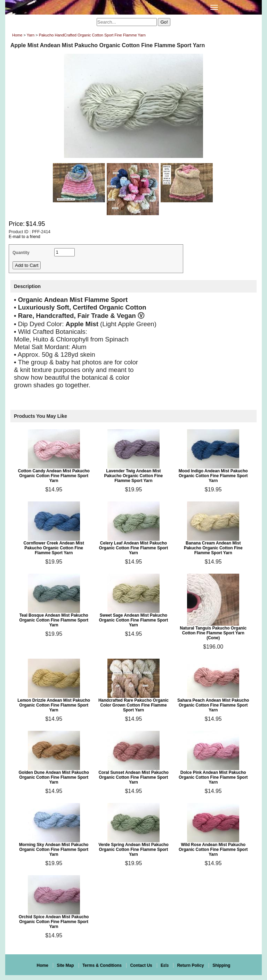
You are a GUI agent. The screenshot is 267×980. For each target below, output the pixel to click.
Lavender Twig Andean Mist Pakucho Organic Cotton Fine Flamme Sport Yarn (134, 476)
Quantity (21, 253)
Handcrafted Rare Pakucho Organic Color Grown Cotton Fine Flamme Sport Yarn (133, 705)
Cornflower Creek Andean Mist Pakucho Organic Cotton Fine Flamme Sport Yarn (54, 548)
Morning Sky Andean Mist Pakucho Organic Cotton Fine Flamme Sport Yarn (54, 850)
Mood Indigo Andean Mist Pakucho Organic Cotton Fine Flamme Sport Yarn (213, 476)
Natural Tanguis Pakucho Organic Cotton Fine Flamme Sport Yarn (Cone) (213, 633)
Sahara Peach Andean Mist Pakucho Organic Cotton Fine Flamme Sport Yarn (213, 705)
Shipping (221, 965)
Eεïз (165, 965)
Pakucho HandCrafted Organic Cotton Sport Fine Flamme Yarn (92, 35)
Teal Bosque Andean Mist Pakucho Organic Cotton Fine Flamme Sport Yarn (54, 620)
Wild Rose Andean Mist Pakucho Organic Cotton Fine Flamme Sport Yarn (213, 850)
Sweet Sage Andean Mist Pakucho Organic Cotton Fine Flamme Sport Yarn (134, 620)
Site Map (65, 965)
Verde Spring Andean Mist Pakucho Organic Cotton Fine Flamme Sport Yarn (133, 850)
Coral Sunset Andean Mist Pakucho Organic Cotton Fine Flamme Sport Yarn (133, 777)
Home (17, 35)
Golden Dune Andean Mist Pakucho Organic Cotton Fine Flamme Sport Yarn (54, 777)
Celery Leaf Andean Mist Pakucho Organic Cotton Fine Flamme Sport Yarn (134, 548)
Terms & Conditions (102, 965)
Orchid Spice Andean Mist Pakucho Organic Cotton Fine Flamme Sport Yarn (54, 922)
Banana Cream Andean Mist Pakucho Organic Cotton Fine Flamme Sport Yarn (213, 548)
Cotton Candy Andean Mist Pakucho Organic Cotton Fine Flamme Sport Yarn (54, 476)
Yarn (31, 35)
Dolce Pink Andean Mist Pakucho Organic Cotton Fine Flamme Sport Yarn (213, 777)
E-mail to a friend (25, 237)
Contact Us (141, 965)
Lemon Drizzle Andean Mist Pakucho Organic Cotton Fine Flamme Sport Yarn (54, 705)
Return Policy (190, 965)
